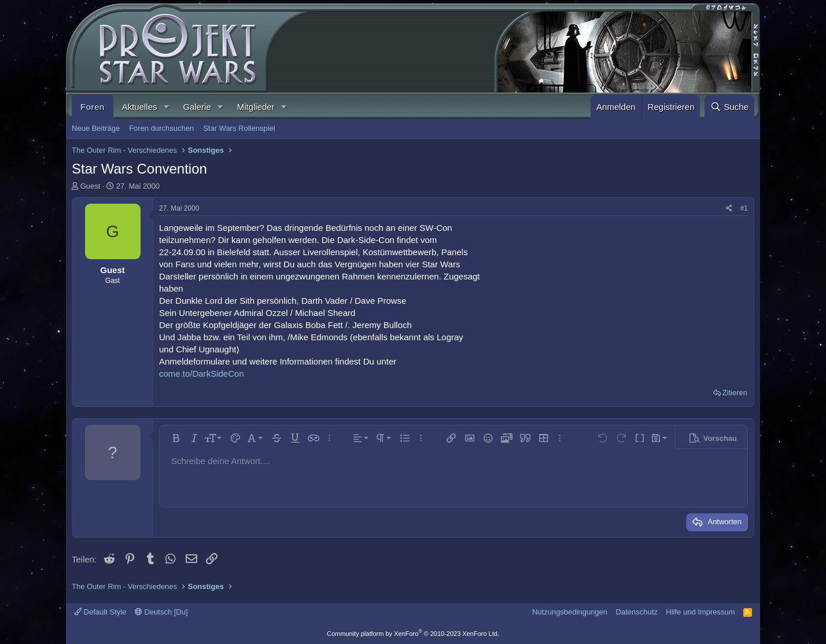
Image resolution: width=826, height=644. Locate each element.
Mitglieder (256, 107)
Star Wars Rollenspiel (239, 128)
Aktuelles (140, 107)
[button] (166, 107)
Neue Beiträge (96, 128)
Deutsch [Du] (161, 612)
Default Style (100, 612)
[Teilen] (729, 209)
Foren (93, 107)
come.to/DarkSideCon (202, 373)
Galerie (197, 107)
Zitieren (735, 393)
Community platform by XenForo (413, 634)
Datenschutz (637, 612)
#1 (744, 208)
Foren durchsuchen (161, 128)
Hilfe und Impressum (700, 612)
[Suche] (729, 107)
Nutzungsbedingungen (570, 612)
